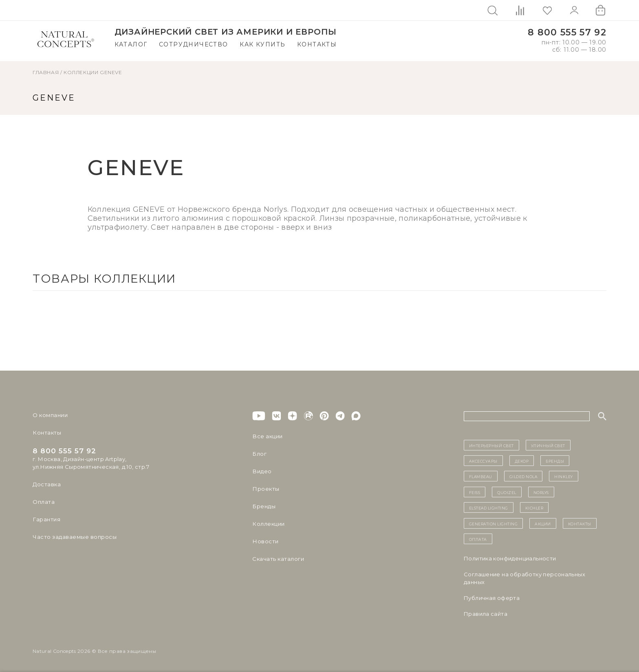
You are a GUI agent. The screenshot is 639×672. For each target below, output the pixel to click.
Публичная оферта (492, 598)
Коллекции (81, 72)
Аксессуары (483, 461)
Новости (265, 541)
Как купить (262, 44)
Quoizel (507, 492)
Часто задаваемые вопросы (74, 537)
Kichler (534, 507)
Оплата (43, 502)
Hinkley (564, 476)
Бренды (263, 506)
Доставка (46, 484)
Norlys (541, 492)
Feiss (475, 492)
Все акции (267, 436)
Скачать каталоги (278, 559)
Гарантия (46, 519)
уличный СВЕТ (548, 445)
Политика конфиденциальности (510, 558)
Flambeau (481, 476)
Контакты (317, 44)
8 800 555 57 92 (567, 32)
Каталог (131, 44)
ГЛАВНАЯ (46, 72)
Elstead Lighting (489, 507)
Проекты (266, 489)
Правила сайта (486, 614)
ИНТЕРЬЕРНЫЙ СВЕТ (491, 445)
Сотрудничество (194, 44)
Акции (543, 523)
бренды (555, 461)
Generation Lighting (494, 523)
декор (522, 461)
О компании (50, 415)
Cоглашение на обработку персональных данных (524, 578)
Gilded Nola (523, 476)
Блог (259, 454)
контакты (580, 523)
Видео (261, 471)
